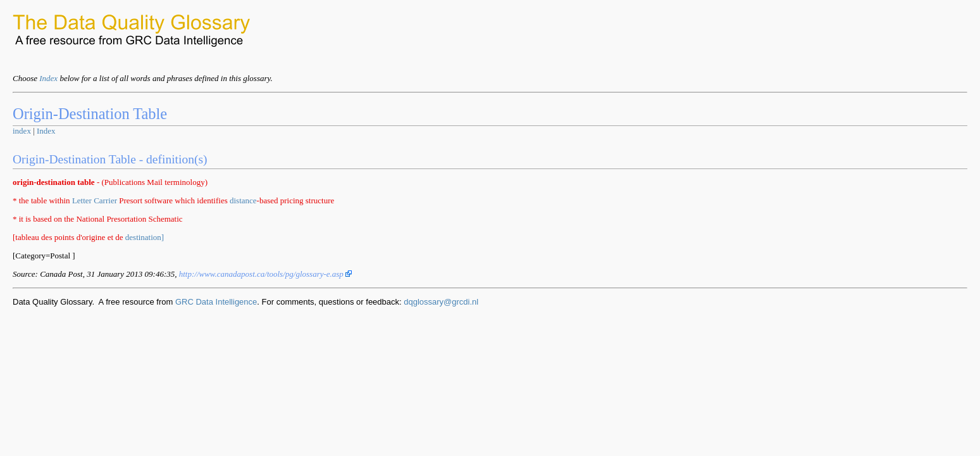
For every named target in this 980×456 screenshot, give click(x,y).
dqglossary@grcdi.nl (441, 302)
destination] (145, 237)
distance (243, 200)
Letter (82, 200)
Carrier (105, 200)
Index (48, 78)
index (22, 131)
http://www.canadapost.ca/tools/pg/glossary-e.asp (265, 274)
